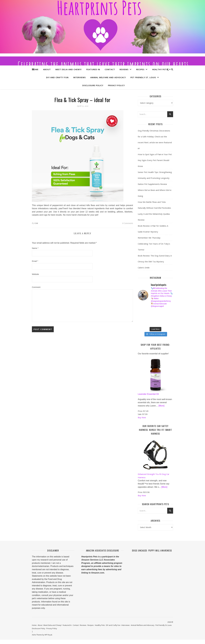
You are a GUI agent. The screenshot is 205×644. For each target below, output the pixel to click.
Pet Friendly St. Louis (143, 77)
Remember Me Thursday (149, 238)
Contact (110, 69)
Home (35, 69)
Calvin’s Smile (144, 268)
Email (35, 261)
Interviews (79, 77)
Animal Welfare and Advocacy (108, 77)
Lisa (36, 223)
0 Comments (128, 223)
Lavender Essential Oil (148, 395)
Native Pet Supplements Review (152, 184)
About (47, 69)
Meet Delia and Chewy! (69, 69)
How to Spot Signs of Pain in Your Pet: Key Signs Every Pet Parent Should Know (155, 160)
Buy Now (142, 418)
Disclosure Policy (93, 85)
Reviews (124, 69)
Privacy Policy (116, 85)
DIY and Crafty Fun (57, 77)
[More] (161, 407)
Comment (36, 287)
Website (35, 274)
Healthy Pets (160, 69)
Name (35, 248)
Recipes (140, 69)
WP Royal (48, 636)
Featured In (93, 69)
